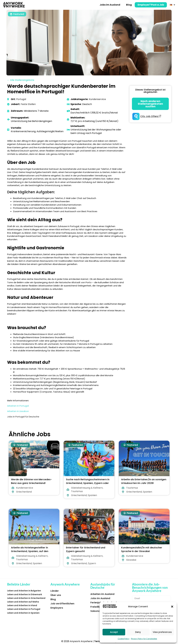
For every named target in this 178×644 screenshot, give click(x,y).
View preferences (162, 632)
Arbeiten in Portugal (18, 406)
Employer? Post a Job (151, 5)
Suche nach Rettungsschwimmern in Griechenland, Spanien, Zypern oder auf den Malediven (88, 483)
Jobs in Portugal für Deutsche (23, 417)
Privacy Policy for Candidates (144, 639)
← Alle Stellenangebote (21, 80)
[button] (172, 607)
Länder (55, 591)
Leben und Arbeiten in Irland (22, 605)
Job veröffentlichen (62, 604)
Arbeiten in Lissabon (18, 411)
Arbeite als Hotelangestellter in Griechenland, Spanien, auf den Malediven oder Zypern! (30, 551)
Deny (138, 632)
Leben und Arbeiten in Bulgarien (24, 591)
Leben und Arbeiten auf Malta (23, 602)
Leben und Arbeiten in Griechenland (26, 598)
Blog (129, 5)
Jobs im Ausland (110, 5)
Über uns (56, 595)
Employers (57, 608)
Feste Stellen (28, 104)
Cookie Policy (124, 639)
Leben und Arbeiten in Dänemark (25, 594)
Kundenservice (97, 99)
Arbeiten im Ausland (102, 594)
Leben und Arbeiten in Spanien (23, 613)
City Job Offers (151, 116)
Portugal (21, 99)
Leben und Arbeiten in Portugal (24, 609)
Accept (114, 632)
